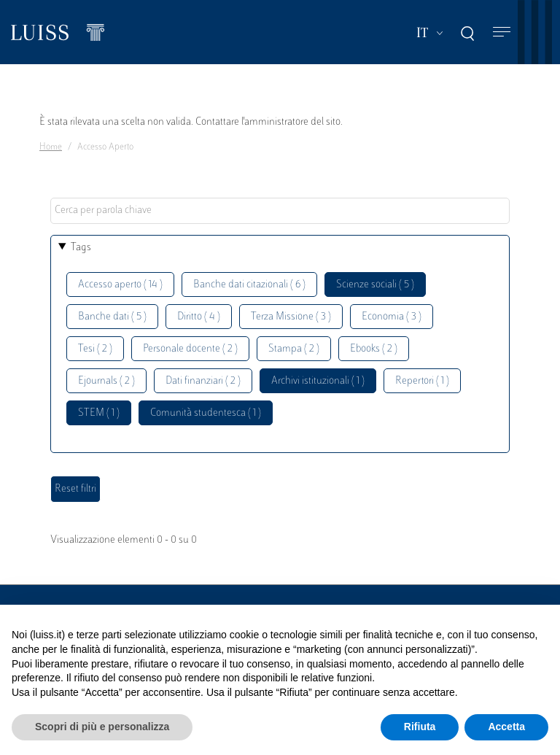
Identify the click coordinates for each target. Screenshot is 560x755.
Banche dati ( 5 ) (112, 317)
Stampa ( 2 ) (294, 349)
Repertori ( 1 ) (422, 381)
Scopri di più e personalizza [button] (102, 727)
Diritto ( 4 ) (199, 317)
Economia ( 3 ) (392, 317)
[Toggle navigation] (502, 32)
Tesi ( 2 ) (95, 349)
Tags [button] (81, 248)
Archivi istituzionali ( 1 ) (318, 381)
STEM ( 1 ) (99, 413)
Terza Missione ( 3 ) (291, 317)
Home (51, 147)
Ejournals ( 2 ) (106, 381)
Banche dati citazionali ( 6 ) (249, 285)
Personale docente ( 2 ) (190, 349)
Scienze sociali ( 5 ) (375, 285)
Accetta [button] (506, 727)
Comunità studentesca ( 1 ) (206, 413)
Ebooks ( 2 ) (374, 349)
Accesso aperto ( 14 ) (120, 285)
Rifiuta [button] (420, 727)
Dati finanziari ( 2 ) (203, 381)
